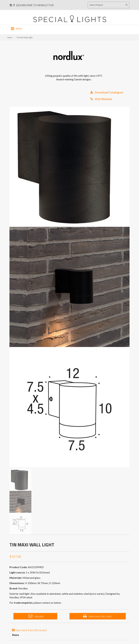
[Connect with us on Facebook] (14, 5)
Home (10, 37)
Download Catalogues (107, 92)
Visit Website (101, 99)
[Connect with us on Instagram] (11, 5)
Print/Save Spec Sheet (98, 616)
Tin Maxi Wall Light (24, 37)
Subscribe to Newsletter (35, 5)
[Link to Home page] (70, 19)
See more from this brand (29, 630)
